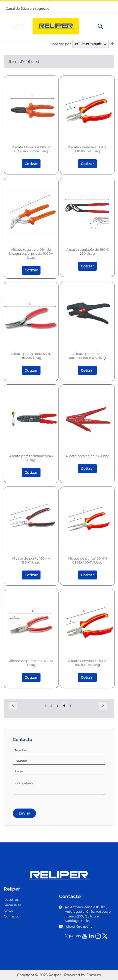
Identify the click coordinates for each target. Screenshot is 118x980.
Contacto (11, 916)
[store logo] (60, 26)
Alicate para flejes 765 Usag (87, 456)
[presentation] (32, 801)
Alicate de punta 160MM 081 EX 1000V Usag (87, 560)
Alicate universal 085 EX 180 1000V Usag (87, 149)
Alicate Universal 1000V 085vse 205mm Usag (31, 149)
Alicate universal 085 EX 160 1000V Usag (87, 663)
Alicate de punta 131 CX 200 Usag (31, 663)
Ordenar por (60, 44)
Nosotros (11, 899)
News (8, 911)
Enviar (24, 813)
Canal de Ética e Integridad (27, 8)
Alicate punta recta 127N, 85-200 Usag (31, 356)
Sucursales (12, 905)
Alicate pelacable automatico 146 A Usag (87, 356)
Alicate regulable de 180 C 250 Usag (87, 251)
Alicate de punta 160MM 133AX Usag (31, 560)
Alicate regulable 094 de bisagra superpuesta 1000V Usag (31, 253)
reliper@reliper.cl (79, 926)
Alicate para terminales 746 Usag (31, 458)
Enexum (94, 975)
